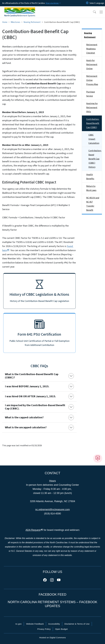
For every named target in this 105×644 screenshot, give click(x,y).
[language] (97, 3)
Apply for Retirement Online (92, 65)
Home (5, 22)
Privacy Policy (44, 629)
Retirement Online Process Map (92, 80)
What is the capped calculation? (24, 417)
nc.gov (18, 624)
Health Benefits (90, 177)
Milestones (15, 22)
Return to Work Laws (91, 188)
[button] (93, 12)
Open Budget (61, 629)
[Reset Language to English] (87, 3)
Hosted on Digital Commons (52, 638)
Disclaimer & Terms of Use (77, 624)
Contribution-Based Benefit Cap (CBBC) (93, 123)
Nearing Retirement (32, 22)
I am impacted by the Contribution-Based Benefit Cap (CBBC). (35, 407)
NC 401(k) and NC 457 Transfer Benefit (93, 204)
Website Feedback (35, 624)
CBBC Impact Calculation (94, 139)
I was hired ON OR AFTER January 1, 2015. (30, 396)
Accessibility (54, 624)
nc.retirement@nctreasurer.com (52, 509)
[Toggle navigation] (101, 12)
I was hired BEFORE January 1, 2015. (27, 386)
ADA (34, 530)
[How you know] (53, 3)
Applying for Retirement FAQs (92, 108)
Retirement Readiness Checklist (92, 49)
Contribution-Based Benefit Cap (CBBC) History (95, 159)
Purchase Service (91, 94)
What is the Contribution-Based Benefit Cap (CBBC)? (32, 376)
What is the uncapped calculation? (26, 427)
